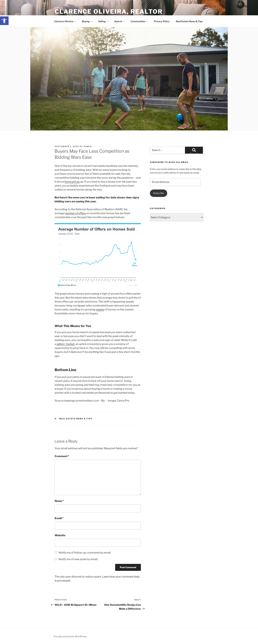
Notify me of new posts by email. (78, 559)
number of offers (75, 213)
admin (88, 146)
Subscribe (158, 193)
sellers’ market (66, 344)
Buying (87, 21)
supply (100, 309)
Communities (140, 21)
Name (59, 501)
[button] (4, 21)
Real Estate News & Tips (189, 21)
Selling (104, 21)
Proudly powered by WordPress (70, 636)
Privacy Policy (162, 21)
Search (120, 21)
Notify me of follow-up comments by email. (85, 553)
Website (60, 535)
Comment (62, 456)
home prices (72, 182)
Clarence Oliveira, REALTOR (109, 12)
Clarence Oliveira (65, 21)
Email (59, 518)
